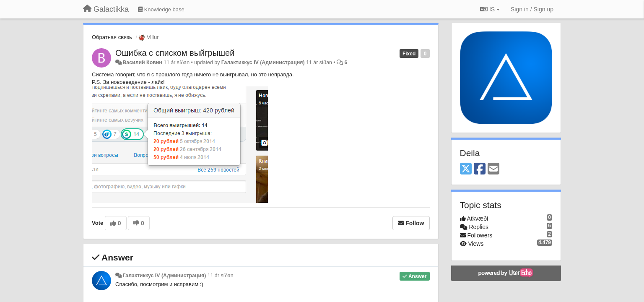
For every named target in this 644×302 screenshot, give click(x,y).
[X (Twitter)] (466, 169)
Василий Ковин (142, 62)
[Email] (493, 169)
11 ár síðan (221, 276)
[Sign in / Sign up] (532, 9)
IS (490, 9)
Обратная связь (112, 37)
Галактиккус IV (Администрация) (263, 62)
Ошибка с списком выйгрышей (175, 53)
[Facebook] (480, 169)
